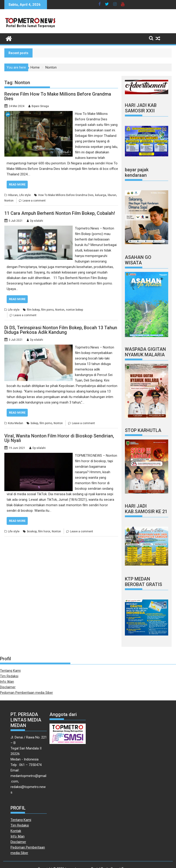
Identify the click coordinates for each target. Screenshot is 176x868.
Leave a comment (34, 201)
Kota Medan (16, 423)
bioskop (32, 531)
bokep (34, 423)
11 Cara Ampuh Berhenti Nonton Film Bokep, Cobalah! (60, 213)
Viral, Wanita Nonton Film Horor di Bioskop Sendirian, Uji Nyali (59, 438)
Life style (25, 195)
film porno (47, 310)
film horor (44, 531)
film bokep (33, 310)
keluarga (101, 195)
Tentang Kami (10, 671)
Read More (17, 184)
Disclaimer (8, 687)
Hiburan (13, 195)
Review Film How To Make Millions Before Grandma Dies (58, 96)
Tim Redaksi (9, 676)
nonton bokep (74, 310)
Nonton (9, 201)
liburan (112, 195)
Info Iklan (7, 682)
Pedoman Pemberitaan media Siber (26, 693)
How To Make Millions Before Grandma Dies (66, 195)
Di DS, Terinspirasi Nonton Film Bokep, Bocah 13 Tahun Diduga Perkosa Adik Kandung (61, 330)
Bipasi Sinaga (40, 106)
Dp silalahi (37, 221)
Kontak (16, 831)
